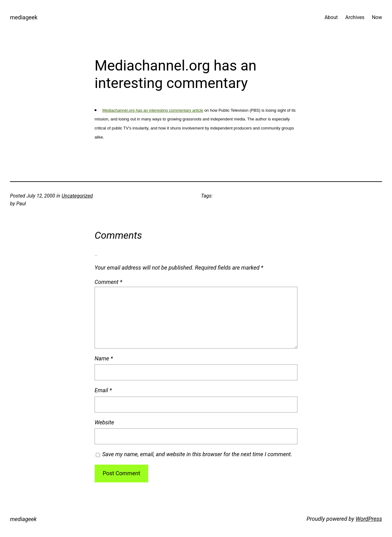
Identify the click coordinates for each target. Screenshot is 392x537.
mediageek (24, 17)
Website (104, 422)
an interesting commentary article (173, 110)
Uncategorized (77, 196)
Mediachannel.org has (123, 110)
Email (103, 390)
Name (104, 358)
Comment (108, 282)
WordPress (369, 519)
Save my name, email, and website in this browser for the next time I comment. (197, 454)
